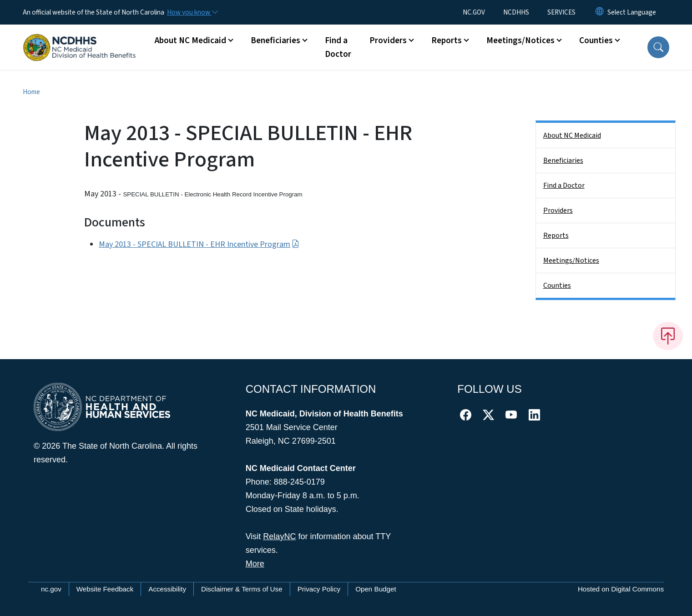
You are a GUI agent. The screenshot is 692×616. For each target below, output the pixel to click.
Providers (558, 210)
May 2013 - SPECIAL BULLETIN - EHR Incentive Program (199, 244)
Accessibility (167, 589)
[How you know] (192, 12)
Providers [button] (388, 40)
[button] (658, 47)
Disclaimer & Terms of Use (242, 589)
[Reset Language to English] (600, 12)
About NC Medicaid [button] (190, 40)
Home (31, 92)
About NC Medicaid (572, 135)
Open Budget (376, 589)
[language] (632, 12)
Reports (556, 235)
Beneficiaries (563, 160)
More (255, 564)
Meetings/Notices (571, 260)
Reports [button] (447, 40)
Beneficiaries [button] (275, 40)
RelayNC (279, 536)
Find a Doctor (338, 47)
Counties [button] (596, 40)
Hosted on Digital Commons (621, 589)
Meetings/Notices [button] (520, 40)
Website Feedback (105, 589)
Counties (557, 285)
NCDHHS (516, 12)
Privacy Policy (319, 589)
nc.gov (51, 589)
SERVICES (561, 12)
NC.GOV (474, 12)
